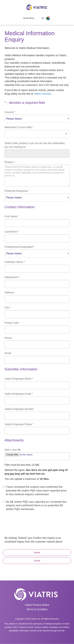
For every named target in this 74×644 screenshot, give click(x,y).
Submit (37, 553)
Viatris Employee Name (19, 379)
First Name (12, 216)
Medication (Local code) (19, 127)
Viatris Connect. (43, 94)
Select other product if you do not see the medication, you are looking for (35, 145)
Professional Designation (19, 247)
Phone (8, 338)
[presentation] (26, 529)
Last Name (12, 232)
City (8, 308)
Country (10, 112)
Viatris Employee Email (19, 394)
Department (12, 277)
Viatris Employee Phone (19, 424)
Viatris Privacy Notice (37, 605)
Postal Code (12, 323)
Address (9, 292)
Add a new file (13, 450)
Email (8, 353)
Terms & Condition (37, 609)
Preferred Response (17, 191)
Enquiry (10, 162)
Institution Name (15, 262)
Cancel (37, 561)
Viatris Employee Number (19, 409)
